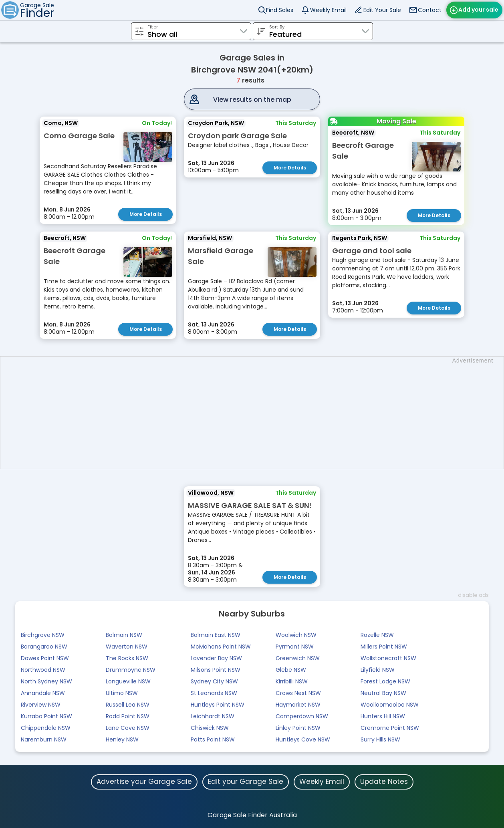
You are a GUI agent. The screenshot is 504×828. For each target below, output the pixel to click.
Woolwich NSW (296, 635)
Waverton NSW (127, 647)
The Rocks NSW (127, 658)
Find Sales (280, 10)
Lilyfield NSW (378, 670)
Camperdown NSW (302, 716)
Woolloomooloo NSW (390, 705)
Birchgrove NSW (43, 635)
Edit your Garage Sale (246, 782)
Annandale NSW (43, 693)
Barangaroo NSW (44, 647)
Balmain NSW (124, 635)
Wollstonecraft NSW (388, 658)
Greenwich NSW (298, 658)
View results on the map (252, 100)
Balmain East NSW (216, 635)
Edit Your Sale (382, 10)
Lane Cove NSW (128, 728)
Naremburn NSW (44, 739)
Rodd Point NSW (128, 716)
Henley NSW (122, 739)
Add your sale (478, 10)
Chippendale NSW (46, 728)
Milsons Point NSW (216, 670)
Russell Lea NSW (128, 705)
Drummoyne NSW (131, 670)
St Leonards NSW (214, 693)
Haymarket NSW (298, 705)
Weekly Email (328, 10)
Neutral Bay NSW (383, 693)
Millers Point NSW (384, 647)
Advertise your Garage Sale (144, 782)
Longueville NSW (128, 681)
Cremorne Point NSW (390, 728)
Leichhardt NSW (213, 716)
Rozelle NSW (377, 635)
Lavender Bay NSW (216, 658)
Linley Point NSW (298, 728)
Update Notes (384, 782)
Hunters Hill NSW (383, 716)
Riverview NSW (41, 705)
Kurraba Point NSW (46, 716)
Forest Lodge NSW (385, 681)
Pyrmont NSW (295, 647)
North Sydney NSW (46, 681)
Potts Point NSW (213, 739)
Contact (430, 10)
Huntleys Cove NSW (303, 739)
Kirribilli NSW (292, 681)
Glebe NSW (291, 670)
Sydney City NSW (214, 681)
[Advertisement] (256, 413)
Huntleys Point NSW (218, 705)
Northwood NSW (43, 670)
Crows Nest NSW (298, 693)
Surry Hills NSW (380, 739)
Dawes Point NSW (45, 658)
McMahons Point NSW (221, 647)
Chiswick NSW (210, 728)
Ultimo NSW (122, 693)
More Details (146, 214)
